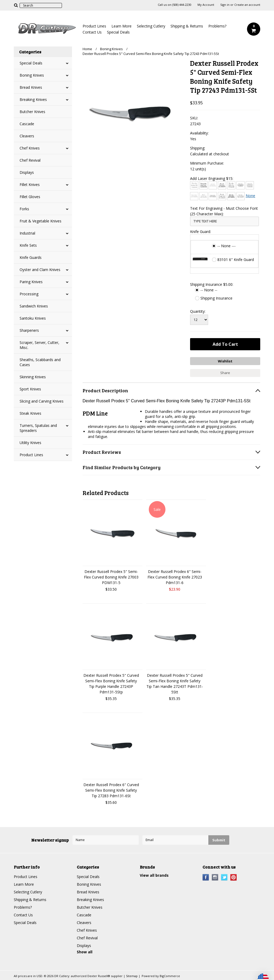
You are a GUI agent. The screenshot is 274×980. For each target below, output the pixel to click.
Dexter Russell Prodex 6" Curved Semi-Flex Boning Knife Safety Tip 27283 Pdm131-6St (111, 790)
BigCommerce (170, 976)
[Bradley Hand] (213, 185)
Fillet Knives (30, 185)
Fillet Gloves (30, 197)
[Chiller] (231, 185)
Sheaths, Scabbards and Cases (40, 362)
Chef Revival (30, 160)
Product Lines (94, 26)
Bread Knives (31, 87)
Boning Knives (32, 75)
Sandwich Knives (34, 306)
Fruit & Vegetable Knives (41, 221)
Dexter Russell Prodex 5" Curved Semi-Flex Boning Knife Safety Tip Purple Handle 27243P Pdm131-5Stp (111, 684)
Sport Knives (30, 389)
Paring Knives (31, 282)
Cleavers (27, 136)
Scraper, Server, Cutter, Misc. (39, 345)
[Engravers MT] (213, 196)
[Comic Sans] (241, 185)
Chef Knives (30, 148)
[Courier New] (194, 196)
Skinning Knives (33, 377)
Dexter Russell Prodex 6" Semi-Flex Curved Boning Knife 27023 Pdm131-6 (175, 577)
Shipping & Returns (187, 26)
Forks (24, 209)
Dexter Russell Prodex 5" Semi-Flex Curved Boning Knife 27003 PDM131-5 (111, 577)
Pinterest (234, 877)
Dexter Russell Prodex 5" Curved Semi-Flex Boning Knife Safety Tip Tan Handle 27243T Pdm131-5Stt (175, 684)
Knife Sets (28, 245)
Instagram (215, 877)
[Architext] (194, 185)
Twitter (224, 877)
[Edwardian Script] (203, 196)
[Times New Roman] (241, 196)
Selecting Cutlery (151, 26)
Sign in (225, 5)
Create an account (247, 5)
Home (87, 49)
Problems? (217, 26)
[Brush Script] (222, 185)
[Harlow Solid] (231, 196)
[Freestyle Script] (222, 196)
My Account (206, 5)
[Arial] (203, 185)
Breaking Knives (33, 99)
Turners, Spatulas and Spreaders (38, 428)
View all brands (154, 875)
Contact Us (92, 32)
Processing (29, 294)
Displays (27, 172)
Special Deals (118, 32)
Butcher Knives (32, 112)
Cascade (27, 124)
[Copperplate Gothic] (250, 185)
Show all (85, 952)
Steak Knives (30, 413)
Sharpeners (29, 330)
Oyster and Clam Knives (40, 270)
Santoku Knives (33, 318)
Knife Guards (31, 257)
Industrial (27, 233)
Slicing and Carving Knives (42, 401)
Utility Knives (30, 443)
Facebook (206, 877)
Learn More (122, 26)
